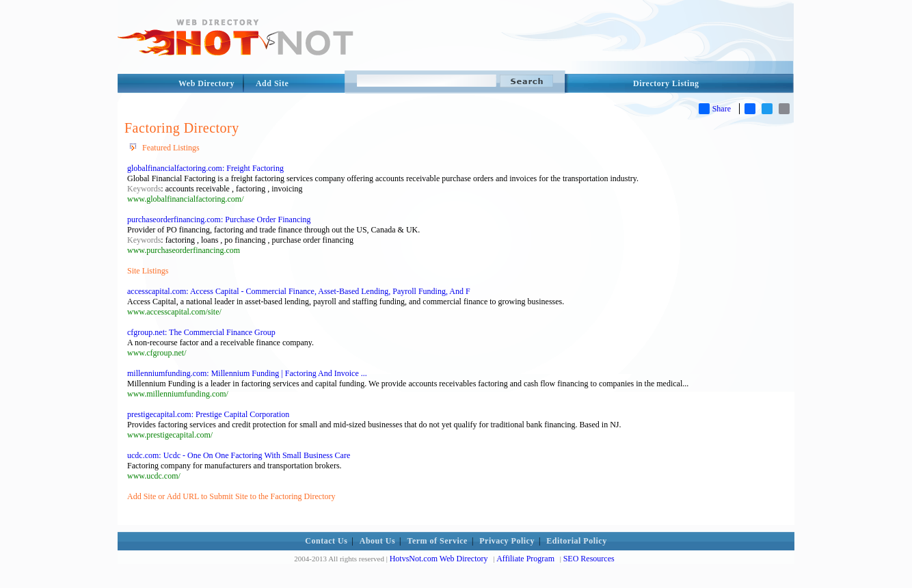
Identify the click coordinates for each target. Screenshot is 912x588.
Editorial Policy (576, 541)
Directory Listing (666, 83)
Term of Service (438, 541)
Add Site (272, 83)
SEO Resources (589, 559)
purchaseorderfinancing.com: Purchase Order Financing (219, 219)
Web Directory (206, 83)
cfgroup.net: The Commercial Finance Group (201, 332)
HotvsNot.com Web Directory (439, 559)
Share (715, 109)
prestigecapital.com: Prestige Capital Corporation (208, 414)
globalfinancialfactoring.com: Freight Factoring (205, 168)
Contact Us (326, 541)
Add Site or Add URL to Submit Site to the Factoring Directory (231, 496)
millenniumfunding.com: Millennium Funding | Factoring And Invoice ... (247, 373)
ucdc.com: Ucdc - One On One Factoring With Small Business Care (239, 455)
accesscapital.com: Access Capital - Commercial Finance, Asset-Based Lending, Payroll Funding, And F (299, 291)
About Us (377, 541)
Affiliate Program (525, 559)
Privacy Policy (507, 541)
